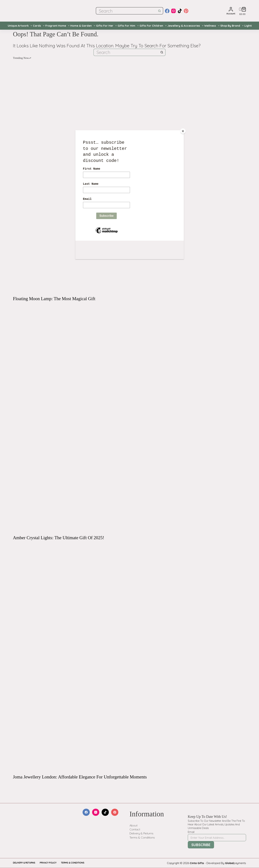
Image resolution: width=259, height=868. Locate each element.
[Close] (183, 131)
